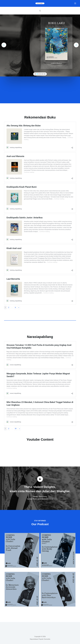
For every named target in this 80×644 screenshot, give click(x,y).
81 (16, 429)
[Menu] (75, 3)
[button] (4, 45)
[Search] (40, 11)
